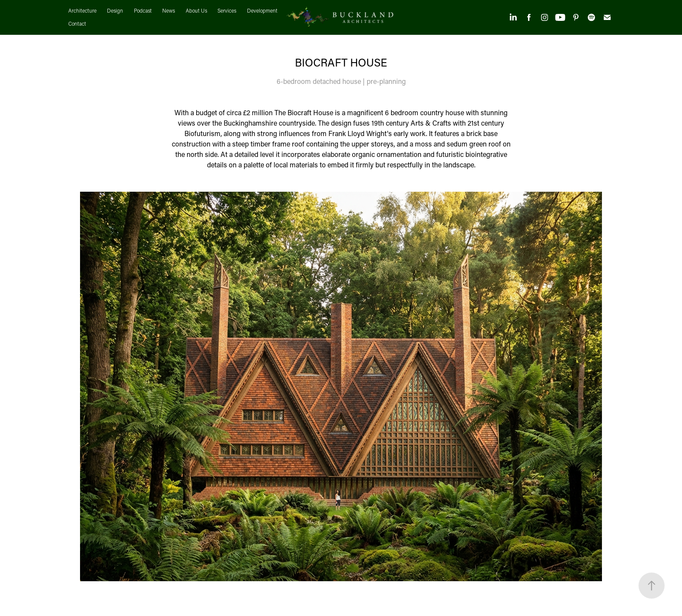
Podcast (143, 11)
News (169, 11)
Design (115, 11)
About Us (196, 11)
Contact (77, 24)
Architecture (82, 11)
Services (227, 11)
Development (262, 11)
